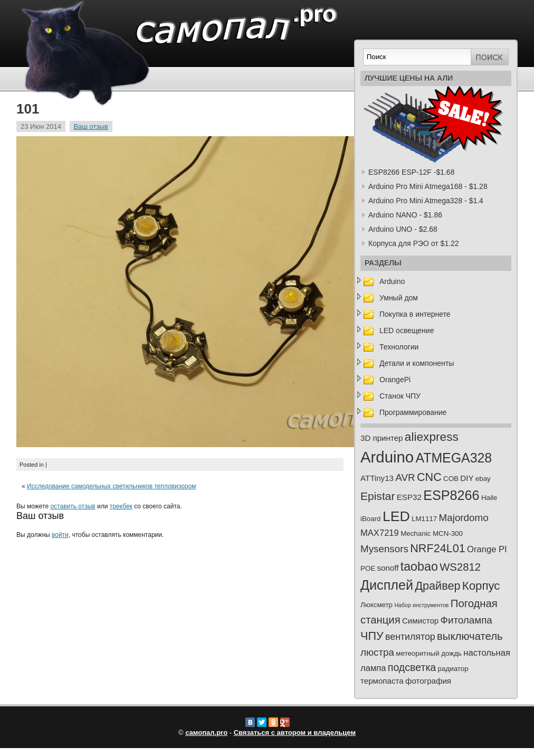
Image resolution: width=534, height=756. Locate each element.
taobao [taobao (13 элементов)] (419, 566)
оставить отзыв (73, 506)
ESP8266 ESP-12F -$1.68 (411, 172)
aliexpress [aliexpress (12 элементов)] (432, 437)
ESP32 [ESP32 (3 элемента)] (409, 497)
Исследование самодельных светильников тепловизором (112, 486)
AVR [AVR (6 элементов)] (405, 478)
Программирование (413, 412)
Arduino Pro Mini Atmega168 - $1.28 (428, 186)
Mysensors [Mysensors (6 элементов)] (384, 549)
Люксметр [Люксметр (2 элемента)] (376, 605)
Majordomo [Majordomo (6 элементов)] (464, 518)
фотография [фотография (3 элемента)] (428, 681)
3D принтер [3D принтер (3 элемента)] (382, 438)
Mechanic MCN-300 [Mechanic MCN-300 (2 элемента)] (432, 533)
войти (60, 535)
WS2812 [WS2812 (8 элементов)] (460, 567)
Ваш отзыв (91, 126)
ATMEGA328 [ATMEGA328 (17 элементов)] (454, 458)
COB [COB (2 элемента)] (451, 479)
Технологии (399, 347)
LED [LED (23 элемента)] (396, 516)
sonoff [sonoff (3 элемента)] (388, 568)
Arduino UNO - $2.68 (403, 229)
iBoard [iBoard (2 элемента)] (371, 519)
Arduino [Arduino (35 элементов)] (387, 457)
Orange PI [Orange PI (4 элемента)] (487, 549)
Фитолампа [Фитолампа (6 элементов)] (466, 620)
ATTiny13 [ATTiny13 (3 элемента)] (377, 478)
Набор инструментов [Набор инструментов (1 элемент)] (421, 605)
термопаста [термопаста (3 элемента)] (382, 681)
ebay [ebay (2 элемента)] (483, 479)
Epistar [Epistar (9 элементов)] (378, 496)
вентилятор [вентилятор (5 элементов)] (410, 637)
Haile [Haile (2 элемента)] (489, 498)
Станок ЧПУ (400, 396)
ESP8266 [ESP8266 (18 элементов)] (451, 495)
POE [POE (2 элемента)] (368, 568)
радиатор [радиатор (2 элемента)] (453, 669)
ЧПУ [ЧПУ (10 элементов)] (372, 636)
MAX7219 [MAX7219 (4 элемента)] (380, 533)
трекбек (121, 506)
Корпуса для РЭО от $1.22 (414, 243)
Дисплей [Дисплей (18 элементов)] (387, 585)
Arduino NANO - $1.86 (405, 215)
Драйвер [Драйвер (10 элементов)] (437, 586)
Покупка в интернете (415, 314)
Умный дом (399, 298)
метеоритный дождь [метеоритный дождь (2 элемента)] (429, 653)
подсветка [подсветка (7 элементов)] (412, 667)
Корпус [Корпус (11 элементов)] (481, 586)
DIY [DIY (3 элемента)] (467, 478)
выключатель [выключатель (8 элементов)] (470, 636)
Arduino (392, 281)
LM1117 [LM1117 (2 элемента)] (424, 519)
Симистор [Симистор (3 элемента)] (420, 621)
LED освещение (407, 330)
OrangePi (395, 380)
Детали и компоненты (417, 363)
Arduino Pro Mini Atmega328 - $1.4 (426, 201)
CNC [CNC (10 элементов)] (429, 477)
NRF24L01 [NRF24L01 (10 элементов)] (438, 548)
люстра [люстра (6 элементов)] (377, 652)
